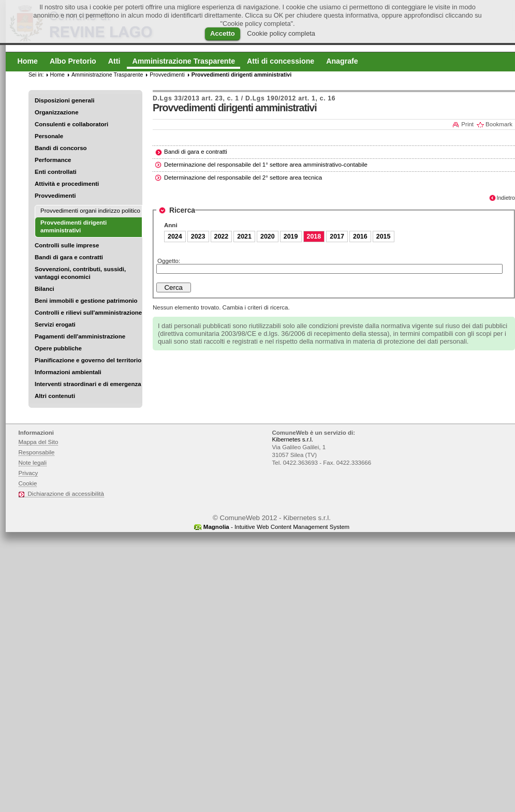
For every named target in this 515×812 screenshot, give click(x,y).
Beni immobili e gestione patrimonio (86, 301)
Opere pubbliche (58, 348)
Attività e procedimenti (67, 184)
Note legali (33, 463)
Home (57, 75)
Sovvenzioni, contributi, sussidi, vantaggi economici (80, 273)
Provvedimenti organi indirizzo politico (90, 211)
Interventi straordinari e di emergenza (88, 384)
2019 (291, 237)
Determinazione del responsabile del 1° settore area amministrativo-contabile (266, 165)
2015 (384, 237)
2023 (198, 237)
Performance (53, 160)
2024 (175, 237)
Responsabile (37, 452)
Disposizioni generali (64, 100)
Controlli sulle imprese (67, 245)
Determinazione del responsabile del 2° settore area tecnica (243, 178)
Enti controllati (56, 172)
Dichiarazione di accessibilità (66, 494)
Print (467, 124)
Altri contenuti (55, 396)
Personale (49, 136)
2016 (360, 237)
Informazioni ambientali (68, 372)
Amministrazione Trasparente (107, 75)
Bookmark (499, 124)
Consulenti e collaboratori (71, 124)
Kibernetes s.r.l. (293, 439)
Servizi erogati (55, 324)
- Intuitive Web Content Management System (276, 527)
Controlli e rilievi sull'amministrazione (88, 313)
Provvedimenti (55, 196)
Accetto (223, 33)
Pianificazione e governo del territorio (88, 360)
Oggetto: (169, 261)
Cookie (28, 483)
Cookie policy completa (281, 33)
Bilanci (45, 289)
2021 (244, 237)
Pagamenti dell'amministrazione (80, 336)
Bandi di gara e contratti (69, 257)
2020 (268, 237)
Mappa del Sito (39, 442)
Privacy (28, 473)
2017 (337, 237)
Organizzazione (57, 112)
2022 (222, 237)
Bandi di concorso (61, 148)
